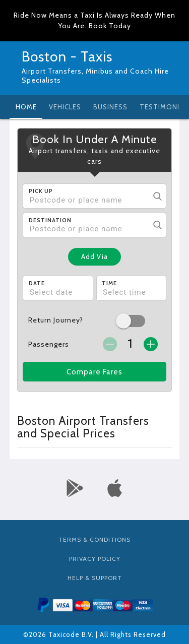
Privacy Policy (95, 559)
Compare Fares (94, 372)
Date (37, 283)
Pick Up (41, 191)
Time (109, 283)
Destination (50, 220)
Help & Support (95, 578)
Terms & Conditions (94, 539)
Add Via (94, 256)
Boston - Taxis (67, 56)
